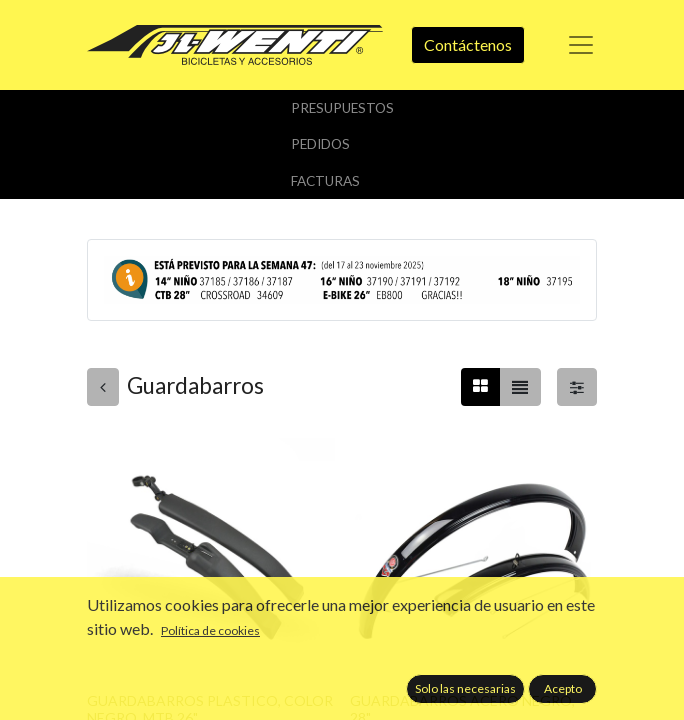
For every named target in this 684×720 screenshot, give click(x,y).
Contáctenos (468, 44)
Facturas (325, 181)
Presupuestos (342, 108)
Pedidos (320, 144)
